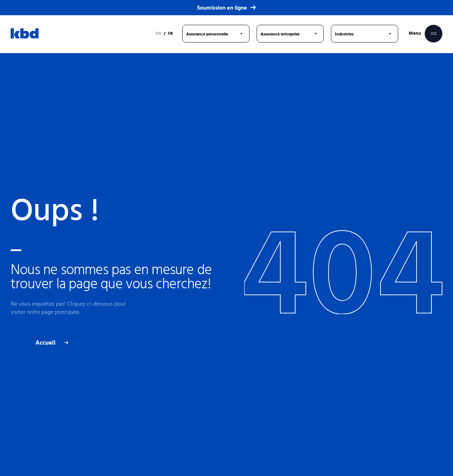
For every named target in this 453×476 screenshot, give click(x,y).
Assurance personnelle (207, 34)
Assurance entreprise (280, 34)
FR (170, 33)
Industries (344, 34)
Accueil (52, 343)
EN (158, 33)
